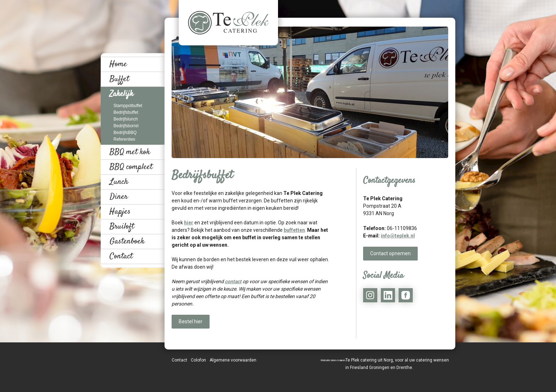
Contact (121, 256)
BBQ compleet (131, 167)
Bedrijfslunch (126, 119)
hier (189, 223)
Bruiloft (122, 226)
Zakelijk (121, 94)
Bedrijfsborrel (126, 126)
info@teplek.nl (398, 236)
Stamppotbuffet (128, 106)
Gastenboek (127, 241)
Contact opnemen (390, 253)
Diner (119, 197)
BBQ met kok (130, 152)
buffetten (294, 230)
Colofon (198, 360)
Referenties (124, 139)
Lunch (119, 182)
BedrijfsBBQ (125, 133)
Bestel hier (191, 321)
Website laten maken (333, 360)
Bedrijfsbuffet (126, 112)
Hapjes (120, 212)
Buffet (119, 79)
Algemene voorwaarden (233, 360)
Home (118, 64)
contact (233, 281)
